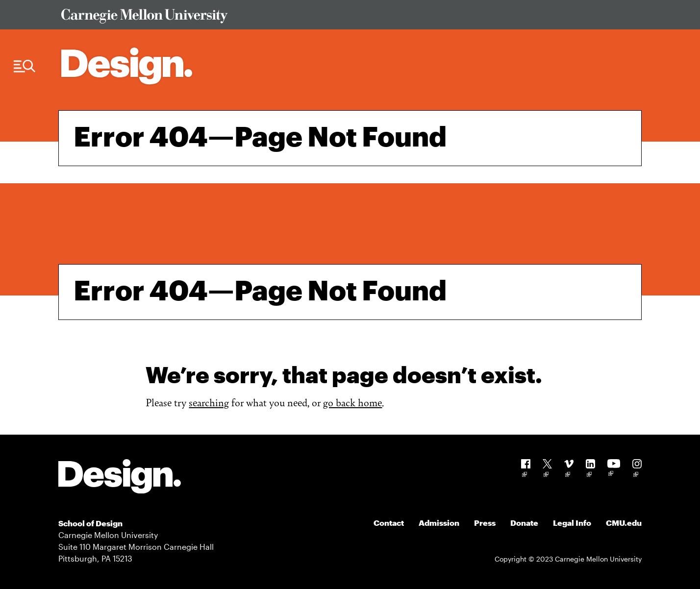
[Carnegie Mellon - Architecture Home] (127, 66)
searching (209, 402)
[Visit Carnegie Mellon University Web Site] (344, 18)
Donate (524, 523)
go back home (352, 402)
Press (485, 523)
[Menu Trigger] (25, 66)
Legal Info (572, 523)
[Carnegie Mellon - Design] (120, 478)
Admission (439, 523)
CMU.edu (624, 523)
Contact (389, 523)
